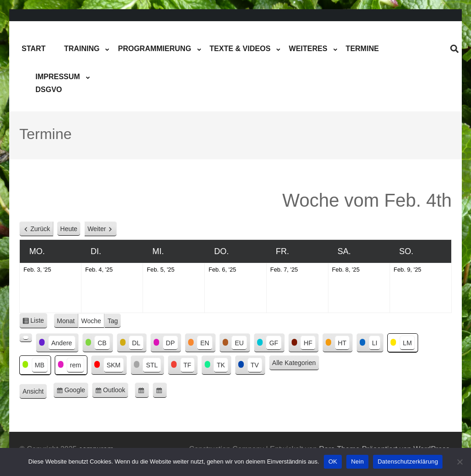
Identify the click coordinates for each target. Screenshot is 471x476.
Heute (69, 229)
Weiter (97, 229)
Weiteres (308, 49)
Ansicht (35, 392)
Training (82, 49)
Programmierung (154, 49)
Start (34, 49)
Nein (357, 461)
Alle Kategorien (294, 363)
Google (76, 392)
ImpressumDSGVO (58, 83)
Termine (362, 49)
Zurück (40, 229)
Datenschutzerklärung (408, 461)
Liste (39, 322)
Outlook (116, 392)
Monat (66, 321)
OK (333, 461)
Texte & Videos (240, 49)
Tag (113, 321)
